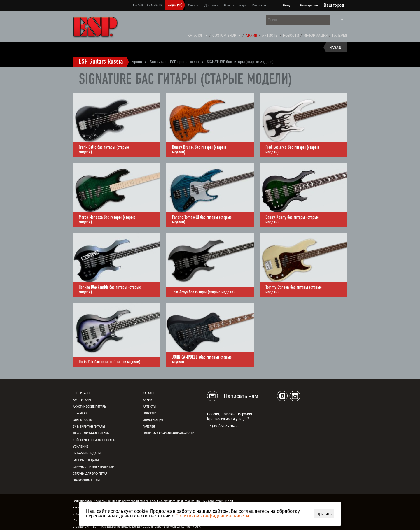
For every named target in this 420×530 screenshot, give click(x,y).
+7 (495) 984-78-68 (148, 5)
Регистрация (309, 5)
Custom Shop (224, 36)
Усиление (80, 447)
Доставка (211, 5)
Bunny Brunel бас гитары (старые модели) (199, 150)
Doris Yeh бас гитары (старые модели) (110, 362)
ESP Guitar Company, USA (183, 527)
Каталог (195, 36)
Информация (316, 36)
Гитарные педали (87, 453)
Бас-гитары (82, 400)
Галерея (340, 36)
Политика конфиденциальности (169, 433)
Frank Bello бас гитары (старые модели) (104, 150)
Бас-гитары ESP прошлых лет (174, 62)
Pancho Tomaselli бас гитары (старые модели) (202, 220)
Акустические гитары (90, 407)
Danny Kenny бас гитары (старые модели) (292, 220)
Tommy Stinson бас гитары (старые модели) (294, 290)
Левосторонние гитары (91, 433)
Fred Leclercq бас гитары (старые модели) (292, 150)
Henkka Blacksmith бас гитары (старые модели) (110, 290)
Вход (286, 5)
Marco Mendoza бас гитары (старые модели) (107, 220)
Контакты (259, 5)
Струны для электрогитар (93, 467)
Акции (175, 5)
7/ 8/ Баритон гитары (89, 427)
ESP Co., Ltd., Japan (150, 527)
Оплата (193, 5)
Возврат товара (235, 5)
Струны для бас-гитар (90, 474)
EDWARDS (80, 413)
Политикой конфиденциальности (212, 516)
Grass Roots (82, 420)
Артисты (270, 36)
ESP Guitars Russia (101, 62)
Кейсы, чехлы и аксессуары (94, 440)
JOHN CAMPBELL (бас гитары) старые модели (202, 360)
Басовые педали (86, 460)
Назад (335, 48)
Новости (291, 36)
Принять (324, 514)
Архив (251, 36)
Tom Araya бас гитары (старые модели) (203, 292)
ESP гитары (82, 393)
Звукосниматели (86, 480)
